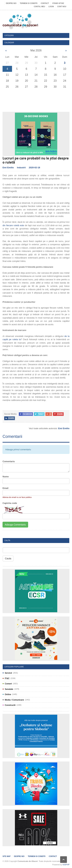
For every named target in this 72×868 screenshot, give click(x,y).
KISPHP (66, 865)
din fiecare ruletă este (13, 225)
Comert (8, 684)
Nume (6, 477)
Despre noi (11, 3)
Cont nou (62, 7)
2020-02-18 (34, 168)
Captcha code (10, 503)
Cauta (8, 558)
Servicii (8, 673)
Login (51, 7)
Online (8, 694)
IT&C (7, 678)
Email (6, 488)
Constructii (10, 705)
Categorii (9, 35)
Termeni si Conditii (29, 3)
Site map (7, 856)
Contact (45, 3)
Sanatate (9, 689)
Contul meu (39, 7)
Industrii (21, 168)
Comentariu (9, 461)
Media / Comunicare (14, 700)
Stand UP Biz (58, 3)
